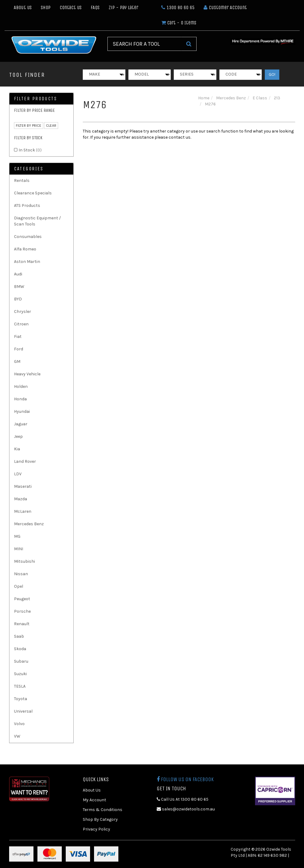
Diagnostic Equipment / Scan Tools (37, 221)
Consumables (28, 237)
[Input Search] (144, 44)
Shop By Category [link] (100, 819)
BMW (19, 287)
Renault (22, 624)
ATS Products (27, 205)
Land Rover (25, 461)
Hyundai (22, 411)
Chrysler (23, 312)
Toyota (21, 699)
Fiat (18, 337)
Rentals (22, 181)
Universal (23, 711)
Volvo (19, 724)
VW (17, 736)
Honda (20, 399)
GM (17, 361)
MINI (19, 549)
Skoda (20, 649)
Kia (17, 449)
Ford (19, 349)
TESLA (20, 686)
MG (17, 536)
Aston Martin (27, 262)
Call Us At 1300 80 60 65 (183, 799)
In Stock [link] (30, 150)
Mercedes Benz (29, 524)
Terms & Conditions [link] (103, 810)
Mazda (21, 499)
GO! (272, 74)
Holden (21, 386)
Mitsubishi (24, 561)
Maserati (23, 486)
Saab (19, 636)
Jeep (18, 436)
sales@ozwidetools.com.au (186, 809)
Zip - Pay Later (123, 7)
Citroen (21, 324)
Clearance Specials (33, 193)
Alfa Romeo (25, 249)
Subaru (21, 661)
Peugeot (22, 599)
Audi (18, 274)
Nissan (21, 574)
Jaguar (21, 424)
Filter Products (36, 99)
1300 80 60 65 (178, 7)
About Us (23, 7)
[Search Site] (189, 44)
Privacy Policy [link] (96, 829)
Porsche (22, 611)
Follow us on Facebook (185, 779)
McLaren (23, 511)
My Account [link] (94, 800)
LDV (18, 474)
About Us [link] (92, 790)
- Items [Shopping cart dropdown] (179, 23)
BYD (18, 299)
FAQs (95, 7)
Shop (46, 7)
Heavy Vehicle (27, 374)
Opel (19, 586)
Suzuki (20, 674)
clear (51, 126)
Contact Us (71, 7)
